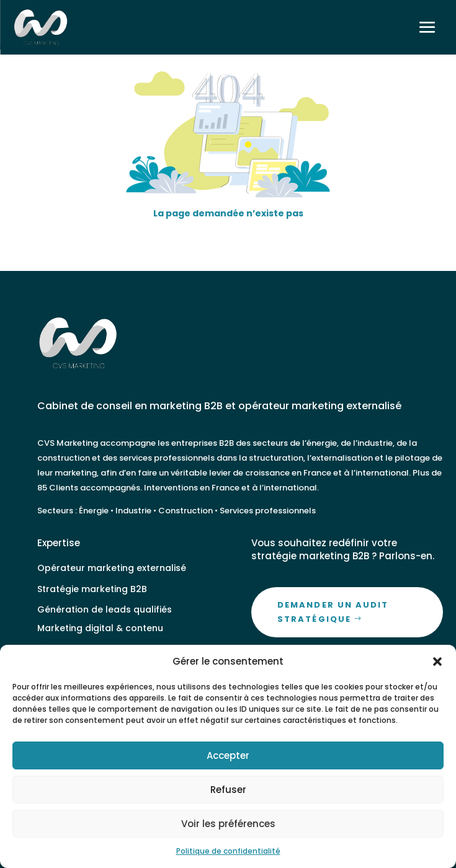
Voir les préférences (228, 824)
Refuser (228, 790)
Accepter (228, 755)
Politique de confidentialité (228, 851)
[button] (437, 662)
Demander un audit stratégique (333, 612)
